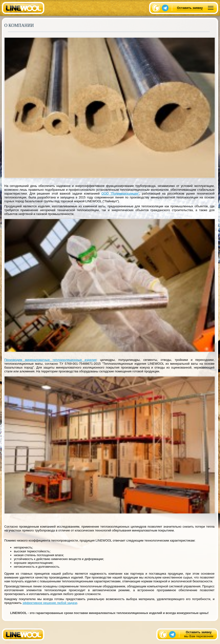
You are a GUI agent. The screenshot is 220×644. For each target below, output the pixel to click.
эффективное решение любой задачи (50, 603)
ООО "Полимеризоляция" (120, 194)
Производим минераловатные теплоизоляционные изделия (50, 360)
